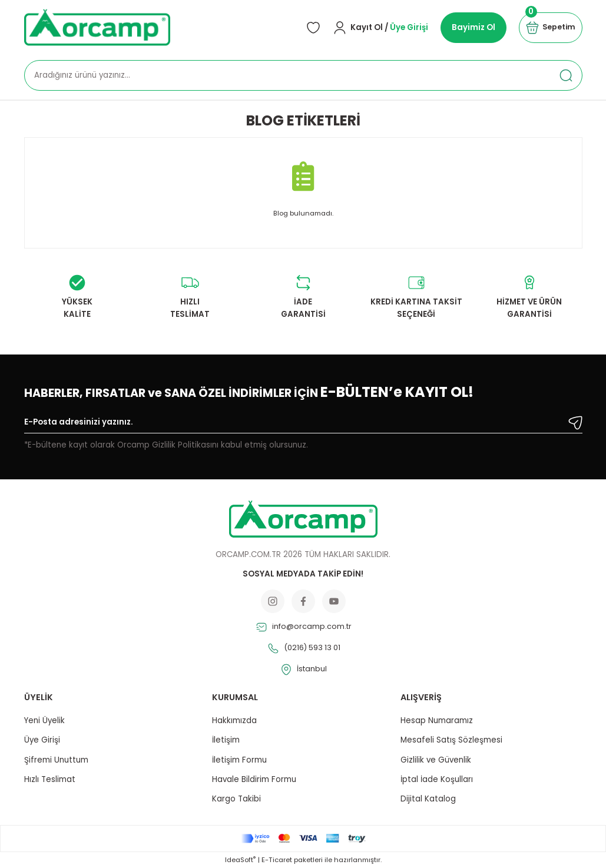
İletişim (226, 740)
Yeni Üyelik (44, 720)
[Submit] (575, 423)
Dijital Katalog (428, 799)
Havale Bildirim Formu (254, 779)
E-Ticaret (277, 860)
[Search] (303, 75)
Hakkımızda (234, 720)
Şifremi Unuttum (56, 760)
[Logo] (97, 27)
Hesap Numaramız (437, 720)
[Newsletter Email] (303, 425)
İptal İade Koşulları (437, 779)
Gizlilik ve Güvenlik (436, 760)
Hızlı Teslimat (50, 779)
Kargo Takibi (236, 799)
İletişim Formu (239, 760)
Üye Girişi (42, 740)
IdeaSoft (240, 860)
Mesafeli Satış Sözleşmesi (451, 740)
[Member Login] (377, 28)
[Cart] (549, 28)
